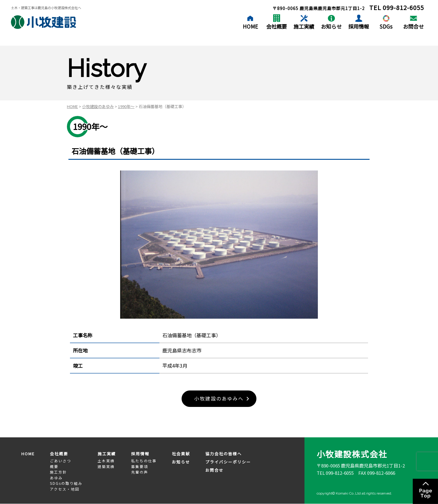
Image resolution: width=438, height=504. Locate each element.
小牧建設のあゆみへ (219, 399)
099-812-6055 (403, 7)
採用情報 (359, 26)
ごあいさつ (61, 461)
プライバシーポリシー (228, 462)
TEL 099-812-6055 (335, 473)
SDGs (386, 26)
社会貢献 (181, 454)
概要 (54, 466)
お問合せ (413, 26)
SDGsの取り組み (66, 483)
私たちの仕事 (144, 461)
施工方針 (58, 472)
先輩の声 (140, 472)
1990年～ (126, 106)
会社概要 (276, 26)
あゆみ (56, 478)
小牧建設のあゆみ (98, 106)
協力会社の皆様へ (224, 454)
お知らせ (331, 26)
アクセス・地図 (65, 489)
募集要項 (140, 466)
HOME (250, 26)
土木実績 (106, 461)
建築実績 (106, 466)
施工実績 (304, 26)
